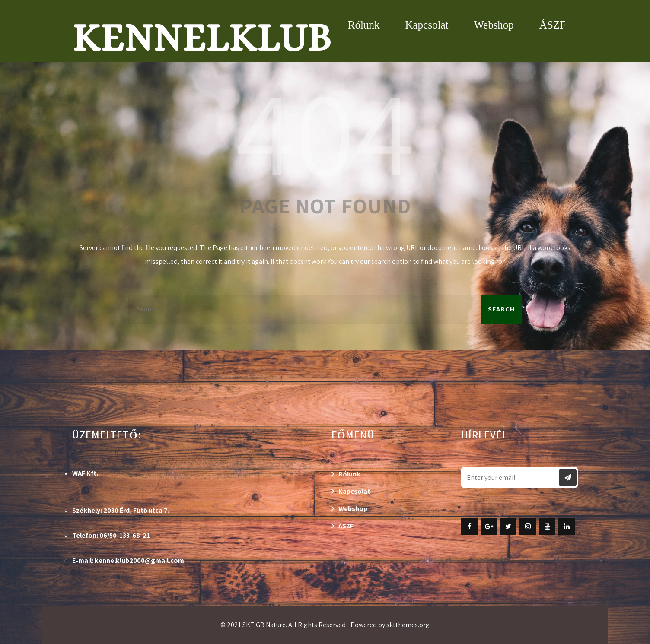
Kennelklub (202, 37)
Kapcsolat (427, 25)
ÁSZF (553, 25)
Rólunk (364, 25)
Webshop (494, 25)
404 (325, 131)
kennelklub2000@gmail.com (139, 560)
